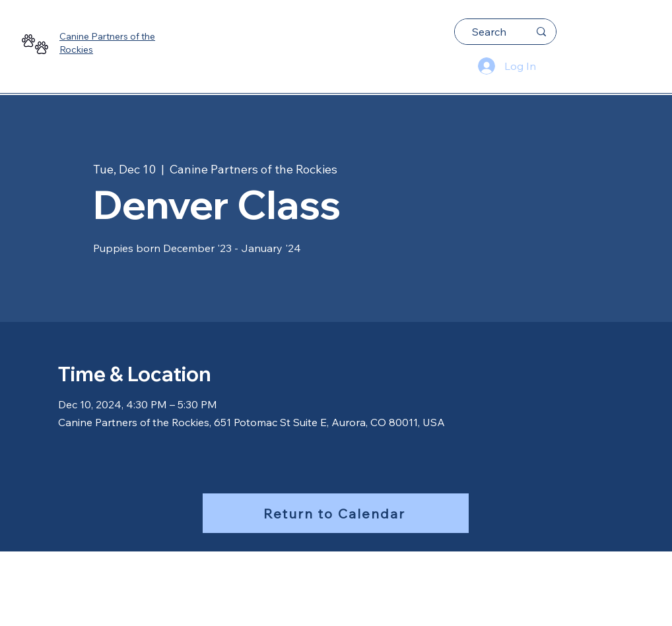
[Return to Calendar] (336, 513)
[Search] (489, 32)
